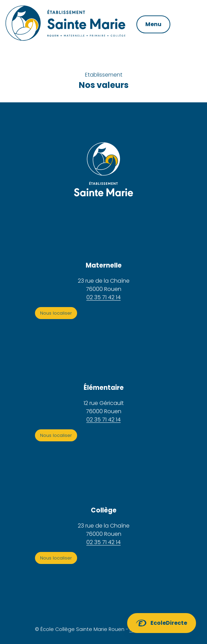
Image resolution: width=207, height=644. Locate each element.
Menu (153, 24)
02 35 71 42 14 (103, 297)
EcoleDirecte (169, 623)
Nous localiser (56, 313)
